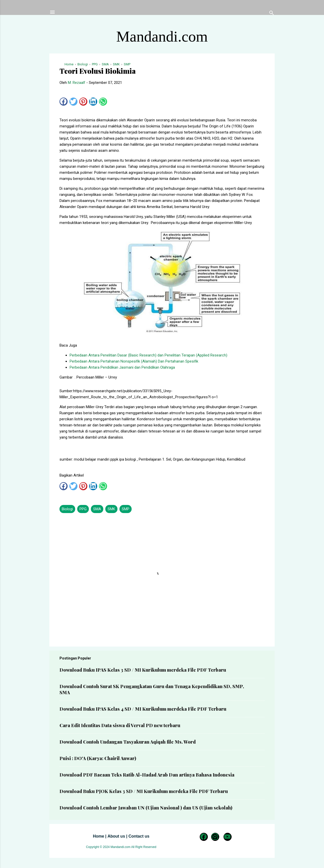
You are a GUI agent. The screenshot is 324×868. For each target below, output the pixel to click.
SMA (97, 509)
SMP (126, 509)
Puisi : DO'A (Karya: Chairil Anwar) (98, 758)
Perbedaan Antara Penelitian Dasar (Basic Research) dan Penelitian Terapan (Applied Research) (148, 355)
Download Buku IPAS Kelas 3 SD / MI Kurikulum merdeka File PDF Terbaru (143, 670)
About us (116, 836)
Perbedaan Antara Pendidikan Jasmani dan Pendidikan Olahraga (122, 367)
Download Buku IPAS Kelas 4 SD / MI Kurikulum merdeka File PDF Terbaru (143, 709)
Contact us (139, 836)
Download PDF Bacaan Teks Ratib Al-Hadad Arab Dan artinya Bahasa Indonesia (147, 775)
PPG (83, 509)
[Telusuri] (272, 14)
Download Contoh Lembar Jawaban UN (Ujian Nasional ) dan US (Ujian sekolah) (146, 808)
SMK (111, 509)
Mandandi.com (162, 36)
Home (98, 836)
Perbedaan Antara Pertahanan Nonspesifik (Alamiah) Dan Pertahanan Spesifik (134, 361)
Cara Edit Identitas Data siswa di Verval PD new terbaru (120, 725)
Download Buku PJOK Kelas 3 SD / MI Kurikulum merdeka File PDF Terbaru (144, 791)
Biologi (67, 509)
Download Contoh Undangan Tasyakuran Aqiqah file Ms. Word (128, 742)
